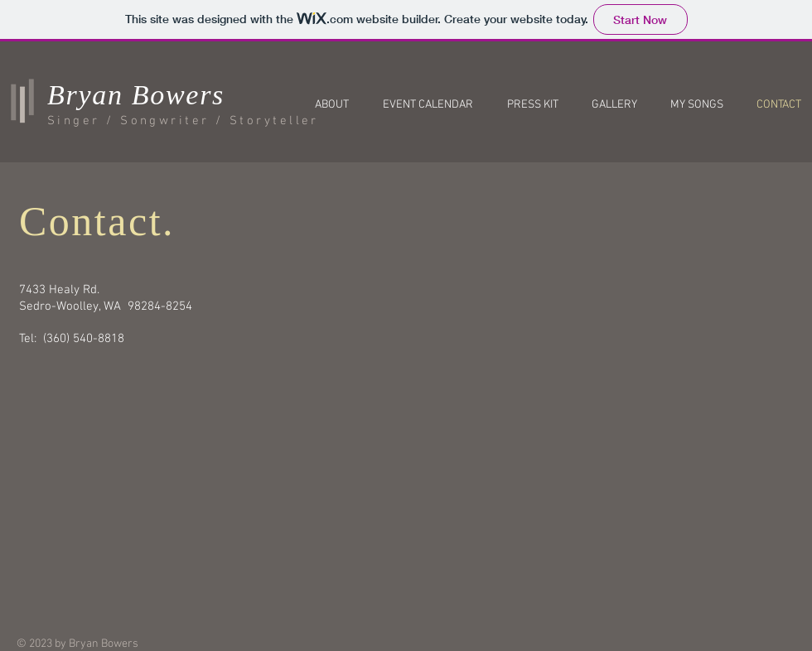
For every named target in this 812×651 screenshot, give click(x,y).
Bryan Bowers (136, 95)
